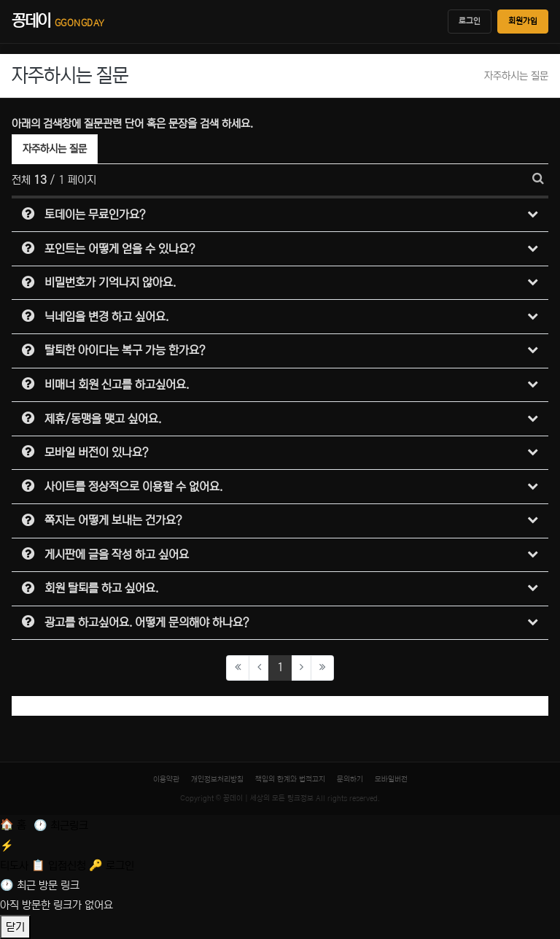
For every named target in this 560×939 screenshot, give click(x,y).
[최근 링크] (61, 826)
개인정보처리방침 (217, 779)
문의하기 (350, 779)
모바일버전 (391, 779)
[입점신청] (60, 866)
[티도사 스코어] (280, 854)
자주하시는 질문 (54, 147)
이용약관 (166, 779)
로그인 (470, 21)
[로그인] (112, 866)
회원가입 (523, 21)
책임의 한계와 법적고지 (290, 779)
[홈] (15, 826)
